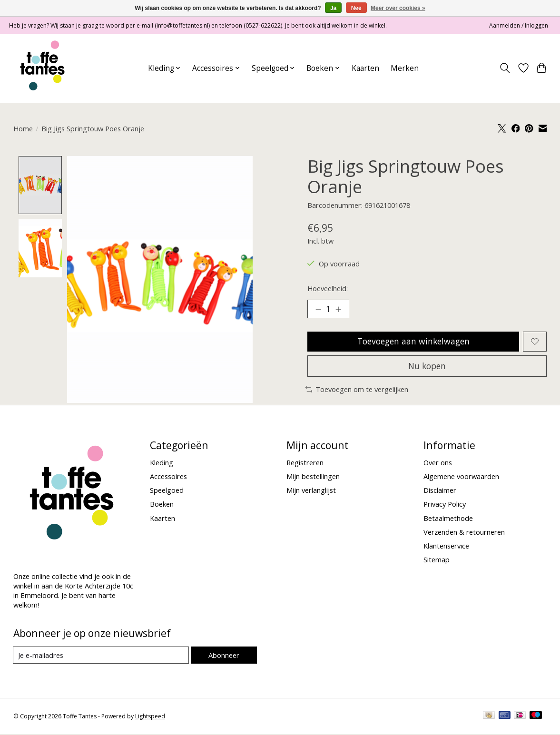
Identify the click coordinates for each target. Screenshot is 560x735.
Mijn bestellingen (313, 477)
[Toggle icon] (505, 68)
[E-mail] (101, 656)
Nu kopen (427, 366)
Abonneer (224, 656)
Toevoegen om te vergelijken (357, 390)
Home (23, 128)
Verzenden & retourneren (464, 533)
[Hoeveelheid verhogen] (339, 309)
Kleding (162, 463)
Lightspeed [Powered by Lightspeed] (150, 717)
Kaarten (365, 68)
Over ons (438, 463)
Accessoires (168, 477)
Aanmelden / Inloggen (519, 25)
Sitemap (437, 560)
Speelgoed (167, 491)
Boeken (162, 505)
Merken (405, 68)
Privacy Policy (445, 505)
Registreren (305, 463)
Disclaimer (440, 491)
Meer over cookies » (398, 8)
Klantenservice (446, 547)
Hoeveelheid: (328, 288)
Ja (333, 8)
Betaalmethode (448, 519)
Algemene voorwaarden (461, 477)
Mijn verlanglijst (311, 491)
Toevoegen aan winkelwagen (413, 342)
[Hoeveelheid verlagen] (318, 309)
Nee (356, 8)
